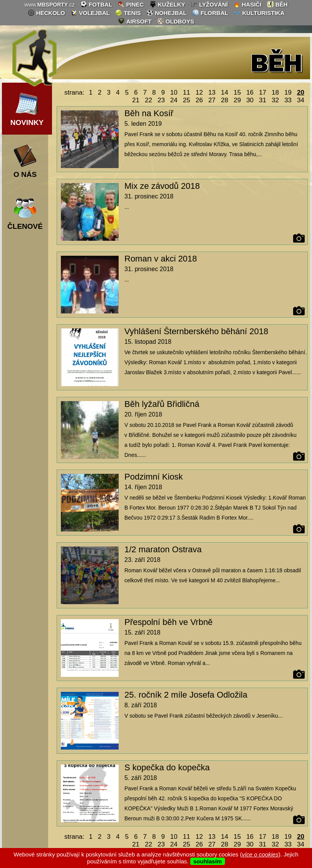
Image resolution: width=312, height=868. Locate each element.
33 (288, 100)
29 (237, 100)
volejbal (90, 13)
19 (288, 92)
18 (275, 92)
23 (161, 100)
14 (225, 92)
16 (250, 92)
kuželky (167, 4)
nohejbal (167, 13)
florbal (210, 13)
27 (212, 100)
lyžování (209, 4)
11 (187, 92)
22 (148, 100)
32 (275, 100)
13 (212, 92)
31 (263, 100)
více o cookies (260, 854)
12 (199, 92)
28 (225, 100)
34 (301, 100)
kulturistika (259, 13)
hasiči (247, 4)
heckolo (46, 13)
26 (199, 100)
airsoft (135, 21)
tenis (128, 13)
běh (277, 4)
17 (263, 92)
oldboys (176, 21)
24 (174, 100)
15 (237, 92)
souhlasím (208, 861)
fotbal (96, 4)
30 (250, 100)
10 (174, 92)
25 (187, 100)
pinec (131, 4)
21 (136, 100)
